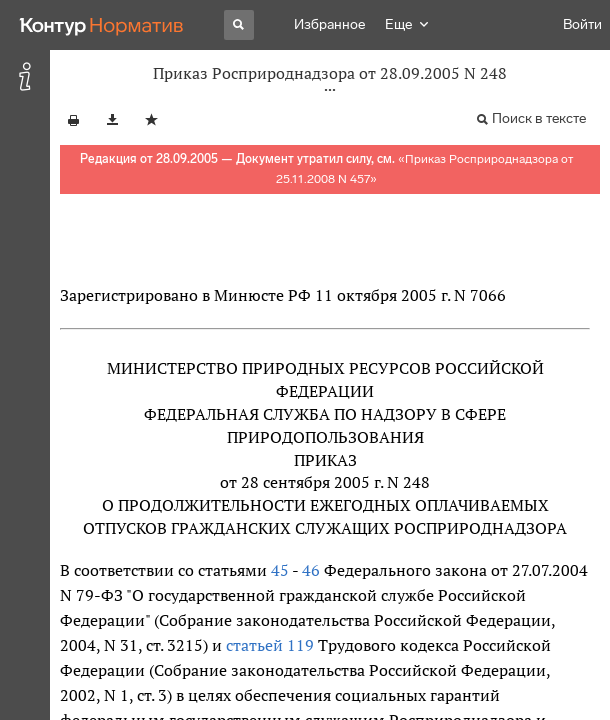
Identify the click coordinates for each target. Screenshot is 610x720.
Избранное (329, 24)
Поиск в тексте (539, 118)
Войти (582, 24)
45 (280, 570)
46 (311, 570)
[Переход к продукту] (102, 25)
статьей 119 (270, 645)
